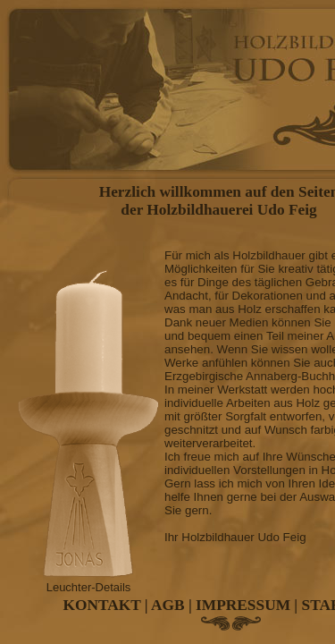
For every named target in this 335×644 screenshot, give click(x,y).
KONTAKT (102, 605)
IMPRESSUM (243, 605)
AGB (168, 605)
